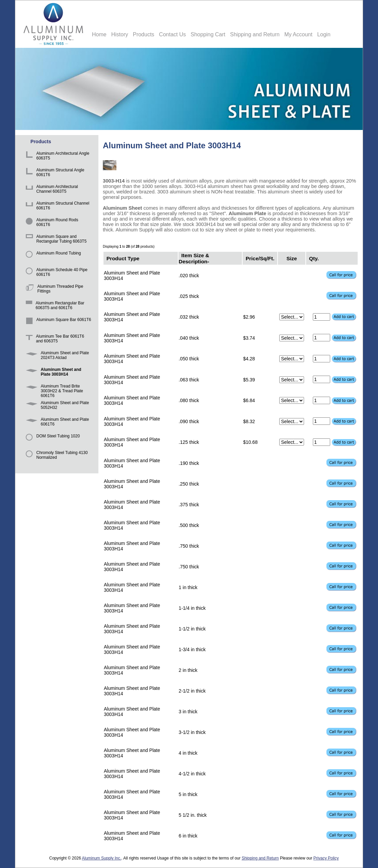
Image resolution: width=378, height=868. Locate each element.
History (120, 34)
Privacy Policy (326, 858)
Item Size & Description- (194, 258)
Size (292, 258)
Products (143, 34)
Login (324, 34)
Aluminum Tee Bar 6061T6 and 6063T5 (54, 339)
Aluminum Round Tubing (52, 256)
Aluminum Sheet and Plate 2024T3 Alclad (56, 356)
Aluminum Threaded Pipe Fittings (53, 290)
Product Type (123, 258)
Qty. (314, 258)
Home (99, 34)
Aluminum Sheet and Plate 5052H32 (56, 406)
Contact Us (173, 34)
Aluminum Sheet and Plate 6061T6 (56, 423)
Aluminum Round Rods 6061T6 (51, 223)
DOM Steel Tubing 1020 (52, 439)
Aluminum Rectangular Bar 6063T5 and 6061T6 (54, 306)
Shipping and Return (255, 34)
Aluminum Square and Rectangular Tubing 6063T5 (55, 240)
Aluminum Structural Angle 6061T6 (54, 173)
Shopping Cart (208, 34)
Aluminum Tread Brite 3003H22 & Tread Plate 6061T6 (53, 389)
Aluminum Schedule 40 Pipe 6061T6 (55, 273)
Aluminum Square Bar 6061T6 (57, 323)
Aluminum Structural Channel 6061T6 (56, 206)
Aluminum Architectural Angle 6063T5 (56, 157)
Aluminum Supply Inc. (101, 858)
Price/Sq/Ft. (260, 258)
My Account (298, 34)
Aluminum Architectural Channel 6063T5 (51, 190)
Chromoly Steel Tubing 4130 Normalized (55, 456)
